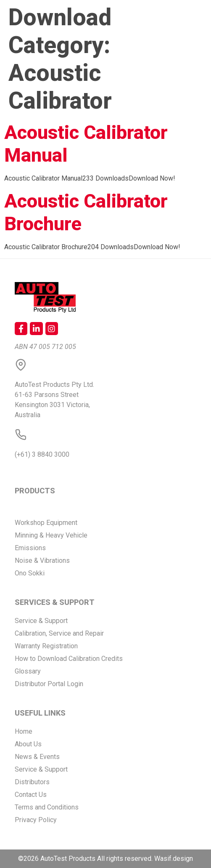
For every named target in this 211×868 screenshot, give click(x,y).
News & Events (37, 757)
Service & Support (41, 621)
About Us (28, 744)
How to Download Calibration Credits (69, 659)
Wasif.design (174, 859)
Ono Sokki (30, 573)
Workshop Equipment (46, 523)
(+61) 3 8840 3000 (42, 454)
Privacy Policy (36, 820)
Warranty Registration (46, 646)
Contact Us (31, 795)
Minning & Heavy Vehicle (51, 535)
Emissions (30, 548)
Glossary (28, 671)
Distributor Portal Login (49, 684)
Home (24, 731)
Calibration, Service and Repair (59, 633)
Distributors (32, 782)
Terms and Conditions (47, 807)
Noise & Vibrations (42, 560)
